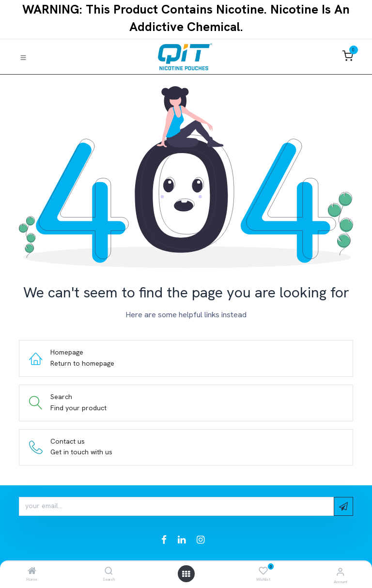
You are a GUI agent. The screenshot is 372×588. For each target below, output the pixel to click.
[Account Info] (340, 572)
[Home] (32, 572)
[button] (343, 506)
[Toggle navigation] (23, 57)
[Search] (109, 572)
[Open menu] (186, 574)
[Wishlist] (263, 571)
